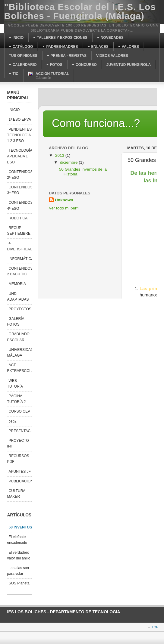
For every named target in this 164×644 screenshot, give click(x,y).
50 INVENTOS (20, 527)
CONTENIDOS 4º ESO (20, 205)
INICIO (14, 110)
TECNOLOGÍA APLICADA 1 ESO (20, 156)
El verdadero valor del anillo (19, 555)
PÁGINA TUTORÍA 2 (17, 399)
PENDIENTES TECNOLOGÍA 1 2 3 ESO (20, 135)
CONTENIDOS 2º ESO (20, 175)
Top (155, 627)
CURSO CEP (19, 411)
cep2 (13, 421)
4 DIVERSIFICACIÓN (20, 246)
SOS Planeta (19, 583)
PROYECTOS (20, 309)
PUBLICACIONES (20, 481)
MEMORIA (17, 284)
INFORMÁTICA (20, 259)
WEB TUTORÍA (15, 384)
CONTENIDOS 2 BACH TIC (20, 271)
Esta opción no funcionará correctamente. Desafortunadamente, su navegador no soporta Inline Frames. (98, 193)
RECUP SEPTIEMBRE (19, 231)
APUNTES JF (20, 472)
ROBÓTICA (18, 218)
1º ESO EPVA (20, 119)
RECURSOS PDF (18, 459)
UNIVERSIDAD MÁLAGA (20, 353)
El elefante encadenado (17, 540)
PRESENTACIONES (20, 431)
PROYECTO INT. (18, 443)
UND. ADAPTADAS (18, 297)
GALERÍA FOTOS (16, 322)
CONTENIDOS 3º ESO (20, 190)
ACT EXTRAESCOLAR (20, 368)
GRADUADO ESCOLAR (18, 337)
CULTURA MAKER (16, 494)
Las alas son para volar (18, 571)
